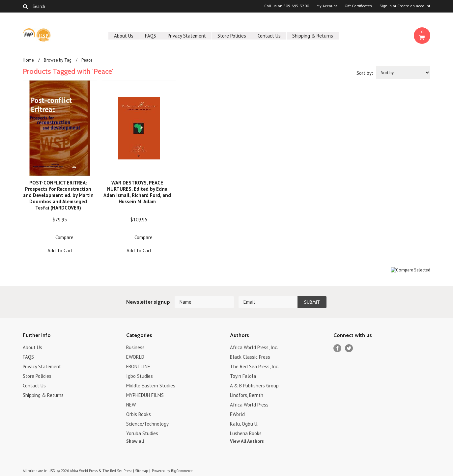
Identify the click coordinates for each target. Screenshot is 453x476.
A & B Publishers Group (254, 386)
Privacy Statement (187, 36)
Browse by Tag (58, 60)
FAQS (151, 36)
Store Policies (232, 36)
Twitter (349, 348)
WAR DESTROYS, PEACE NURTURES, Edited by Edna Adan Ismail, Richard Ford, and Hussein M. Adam (137, 192)
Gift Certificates (358, 6)
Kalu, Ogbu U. (244, 424)
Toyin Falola (243, 376)
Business (135, 347)
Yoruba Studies (142, 433)
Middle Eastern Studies (151, 386)
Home (28, 60)
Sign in (386, 6)
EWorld (237, 414)
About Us (124, 36)
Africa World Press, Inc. (254, 347)
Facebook (338, 348)
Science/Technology (147, 424)
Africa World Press (249, 405)
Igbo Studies (140, 376)
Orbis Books (139, 414)
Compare (64, 237)
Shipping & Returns (313, 36)
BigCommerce (182, 471)
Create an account (414, 6)
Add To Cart (60, 251)
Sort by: (365, 73)
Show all (135, 441)
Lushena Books (246, 433)
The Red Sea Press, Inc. (255, 366)
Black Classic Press (250, 357)
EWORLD (135, 357)
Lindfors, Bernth (247, 395)
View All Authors (247, 441)
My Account (327, 6)
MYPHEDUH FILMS (145, 395)
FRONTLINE (138, 366)
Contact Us (269, 36)
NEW (131, 405)
